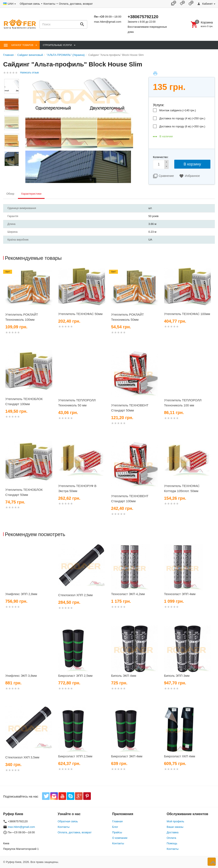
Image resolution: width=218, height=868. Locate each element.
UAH (10, 4)
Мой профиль (175, 821)
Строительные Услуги (57, 45)
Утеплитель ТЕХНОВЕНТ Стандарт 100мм (130, 499)
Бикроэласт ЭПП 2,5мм (75, 676)
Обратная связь (30, 4)
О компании (120, 838)
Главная (117, 821)
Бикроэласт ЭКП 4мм (127, 756)
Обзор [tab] (10, 194)
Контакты (49, 4)
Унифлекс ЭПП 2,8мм (21, 594)
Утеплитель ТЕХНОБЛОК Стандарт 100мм (24, 401)
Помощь (172, 843)
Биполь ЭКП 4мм (124, 676)
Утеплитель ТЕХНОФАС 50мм (80, 314)
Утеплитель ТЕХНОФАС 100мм (187, 314)
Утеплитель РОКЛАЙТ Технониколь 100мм (22, 317)
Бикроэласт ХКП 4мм (180, 756)
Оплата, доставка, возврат (76, 4)
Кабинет (205, 4)
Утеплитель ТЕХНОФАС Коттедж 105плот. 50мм (182, 488)
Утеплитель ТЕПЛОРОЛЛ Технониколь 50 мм (77, 403)
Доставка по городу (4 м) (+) (182, 118)
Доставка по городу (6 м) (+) (182, 126)
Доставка (173, 832)
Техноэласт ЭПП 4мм (180, 594)
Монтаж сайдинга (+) (178, 110)
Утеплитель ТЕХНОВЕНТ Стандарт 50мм (130, 408)
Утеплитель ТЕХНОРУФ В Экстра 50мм (77, 488)
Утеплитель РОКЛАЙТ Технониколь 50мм (127, 317)
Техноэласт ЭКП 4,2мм (128, 594)
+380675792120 (143, 17)
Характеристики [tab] (31, 194)
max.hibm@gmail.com (108, 22)
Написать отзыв (29, 73)
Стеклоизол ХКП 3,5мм (22, 757)
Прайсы (117, 832)
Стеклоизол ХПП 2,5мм (76, 595)
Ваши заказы (175, 827)
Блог (115, 827)
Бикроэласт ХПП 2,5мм (75, 756)
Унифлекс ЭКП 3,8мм (21, 676)
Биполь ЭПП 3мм (177, 676)
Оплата (171, 838)
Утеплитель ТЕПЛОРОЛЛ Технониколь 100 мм (183, 403)
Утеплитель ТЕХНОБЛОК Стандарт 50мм (24, 492)
